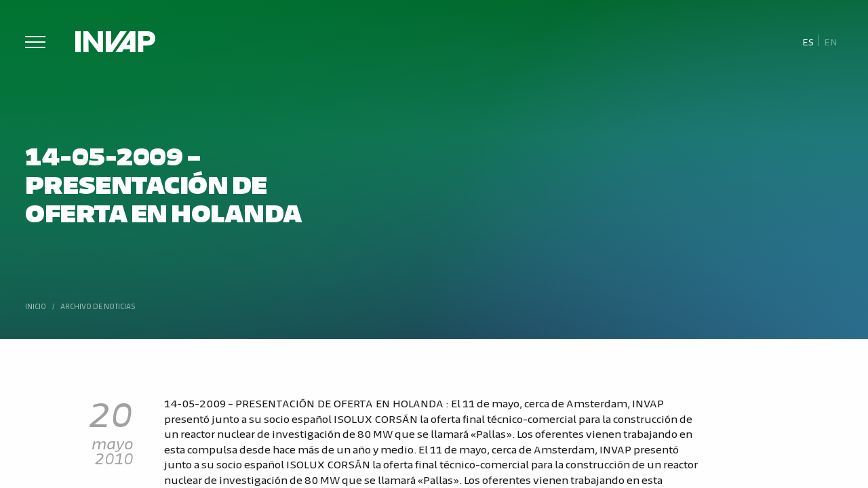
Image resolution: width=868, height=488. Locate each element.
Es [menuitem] (808, 41)
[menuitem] (808, 41)
